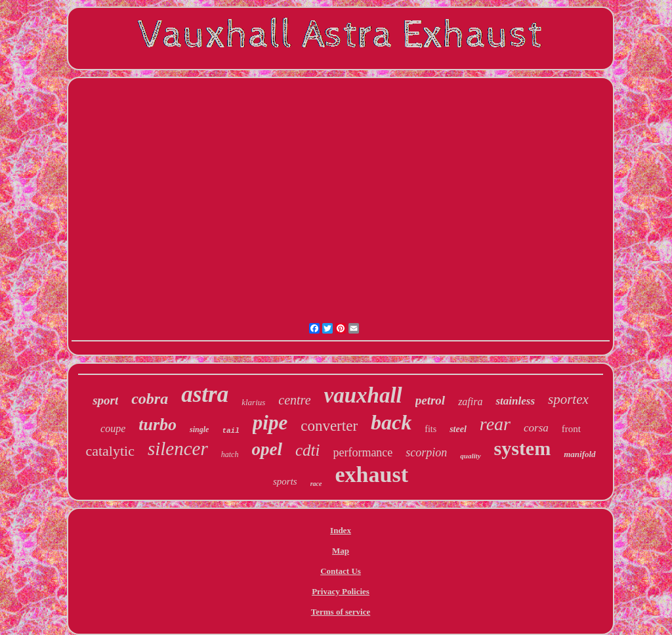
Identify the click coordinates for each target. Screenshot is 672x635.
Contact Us (341, 571)
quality (470, 456)
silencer (178, 449)
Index (341, 530)
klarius (253, 402)
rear (495, 424)
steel (458, 429)
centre (294, 400)
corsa (536, 428)
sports (285, 481)
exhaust (372, 474)
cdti (308, 450)
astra (205, 394)
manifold (579, 454)
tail (230, 431)
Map (341, 551)
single (199, 429)
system (523, 448)
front (571, 429)
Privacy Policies (341, 591)
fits (430, 429)
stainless (515, 401)
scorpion (426, 452)
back (391, 422)
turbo (157, 425)
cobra (150, 399)
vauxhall (363, 395)
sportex (568, 399)
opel (267, 449)
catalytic (110, 451)
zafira (470, 402)
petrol (430, 400)
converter (329, 426)
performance (363, 452)
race (316, 484)
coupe (113, 428)
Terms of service (341, 612)
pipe (270, 423)
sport (105, 400)
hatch (230, 454)
